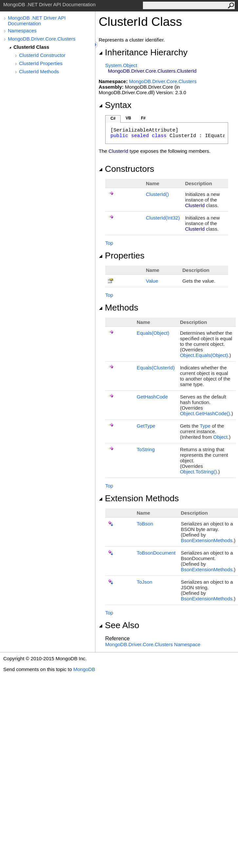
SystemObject (121, 65)
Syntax (115, 105)
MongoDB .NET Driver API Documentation (37, 21)
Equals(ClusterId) (156, 368)
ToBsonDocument (156, 553)
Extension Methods (139, 498)
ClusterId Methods (39, 71)
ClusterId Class (31, 47)
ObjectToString (198, 472)
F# (143, 118)
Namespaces (22, 31)
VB (128, 118)
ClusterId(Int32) (163, 218)
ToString (146, 449)
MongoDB (84, 669)
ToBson (145, 524)
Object (220, 437)
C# (113, 118)
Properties (122, 256)
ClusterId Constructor (42, 55)
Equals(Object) (153, 333)
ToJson (145, 582)
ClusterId (157, 194)
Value (152, 281)
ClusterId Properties (41, 63)
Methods (119, 308)
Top (109, 243)
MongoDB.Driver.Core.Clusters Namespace (153, 644)
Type (205, 426)
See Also (119, 625)
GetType (146, 426)
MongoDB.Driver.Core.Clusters (42, 39)
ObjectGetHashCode (205, 413)
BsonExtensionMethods (207, 540)
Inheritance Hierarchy (143, 52)
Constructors (126, 169)
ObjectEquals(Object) (204, 355)
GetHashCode (152, 397)
